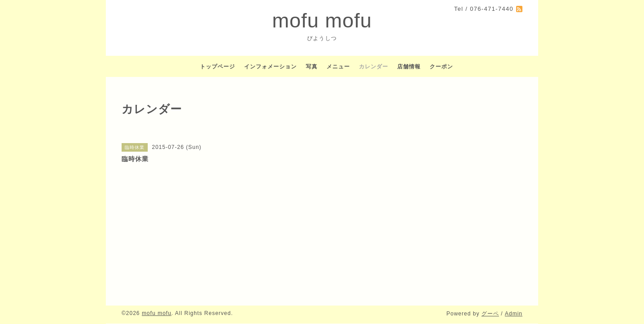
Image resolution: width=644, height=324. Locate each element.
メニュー (338, 67)
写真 (312, 67)
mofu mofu (322, 20)
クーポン (441, 67)
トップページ (218, 67)
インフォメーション (270, 67)
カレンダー (374, 67)
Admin (514, 314)
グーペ (490, 314)
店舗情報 (409, 67)
